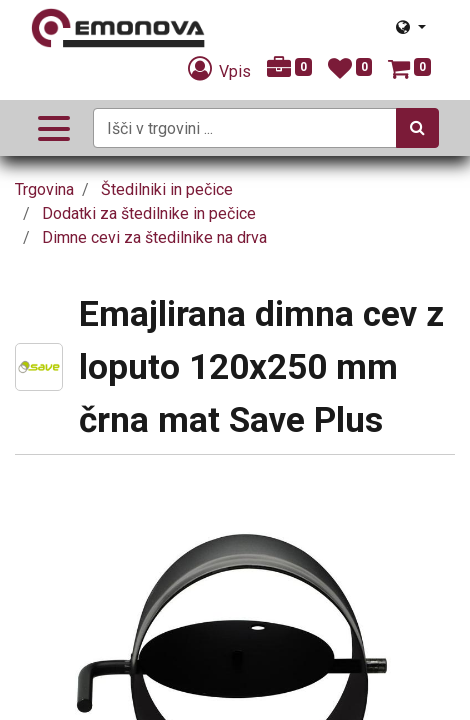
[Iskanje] (417, 128)
